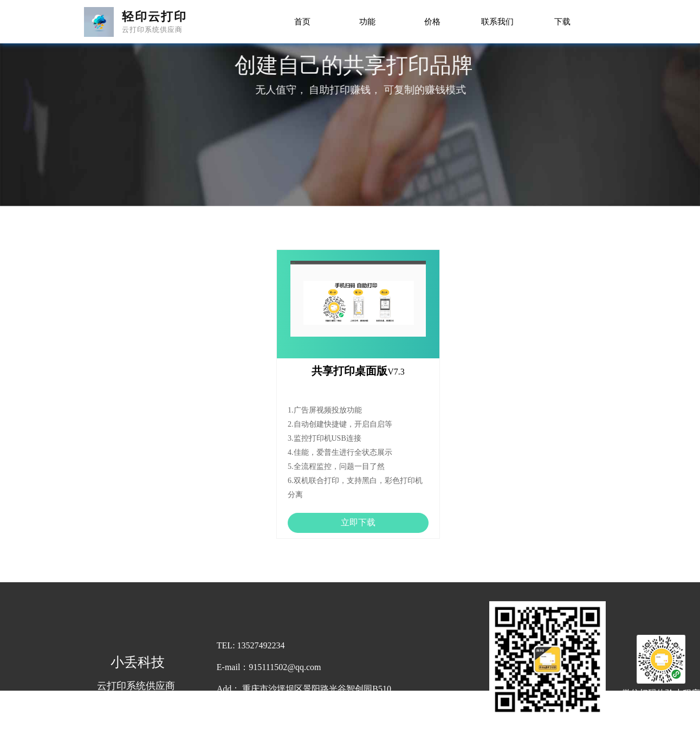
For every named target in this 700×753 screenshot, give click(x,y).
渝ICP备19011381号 (418, 747)
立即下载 (358, 522)
